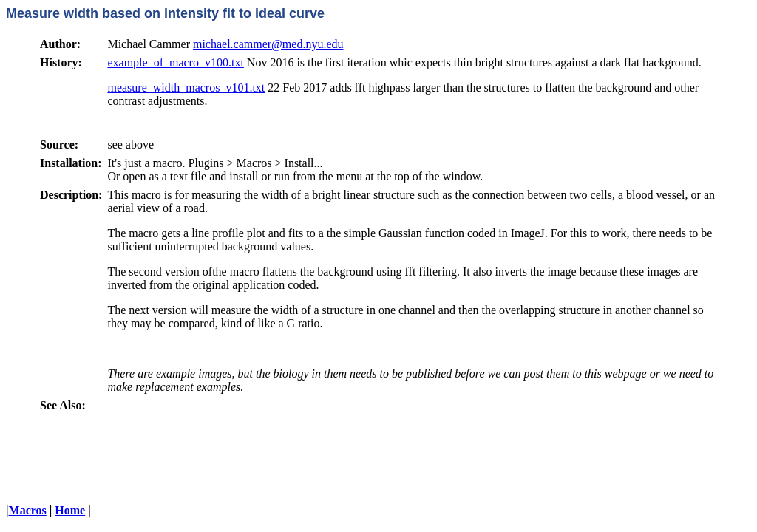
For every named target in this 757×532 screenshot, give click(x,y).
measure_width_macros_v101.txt (186, 88)
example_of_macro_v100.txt (175, 62)
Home (70, 510)
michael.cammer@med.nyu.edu (268, 44)
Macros (28, 510)
